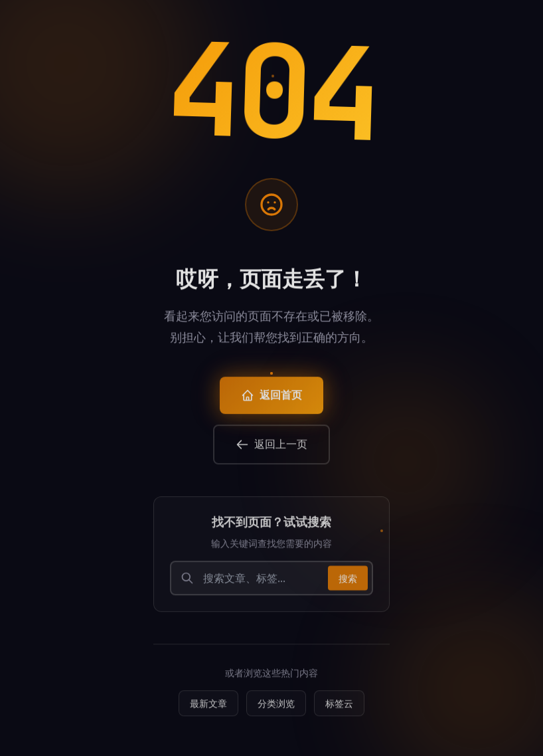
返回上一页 (271, 448)
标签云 (339, 707)
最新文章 (208, 707)
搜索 (348, 582)
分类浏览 (276, 707)
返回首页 (271, 399)
